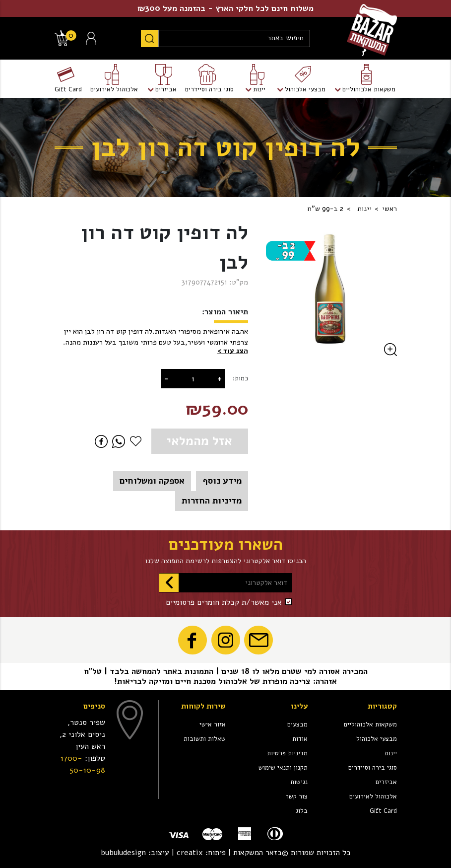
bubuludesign (123, 853)
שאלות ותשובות (205, 739)
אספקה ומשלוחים (152, 481)
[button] (233, 351)
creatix (190, 853)
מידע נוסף (222, 481)
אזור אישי (213, 724)
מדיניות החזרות (212, 501)
